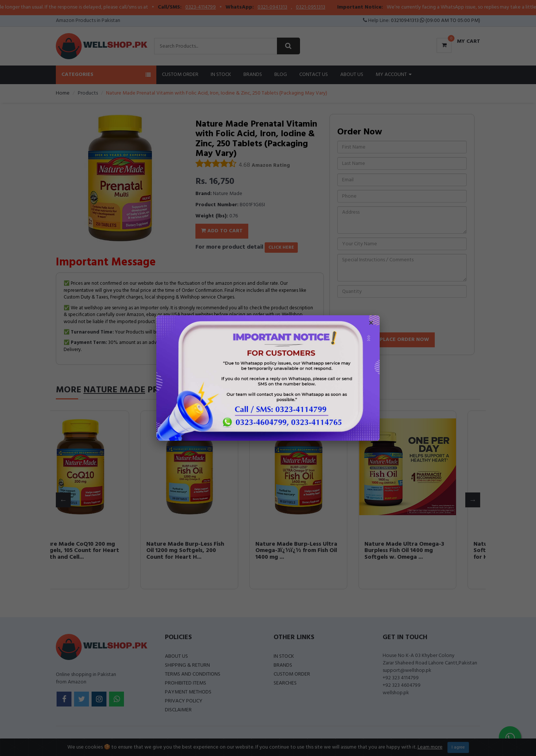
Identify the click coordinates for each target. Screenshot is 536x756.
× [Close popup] (371, 324)
